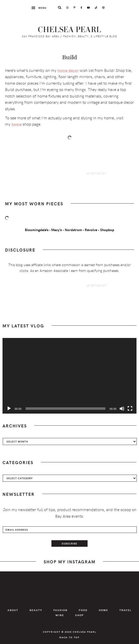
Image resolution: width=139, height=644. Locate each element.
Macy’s (56, 230)
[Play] (9, 409)
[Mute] (122, 409)
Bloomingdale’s (37, 230)
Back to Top (69, 637)
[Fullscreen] (130, 409)
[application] (69, 376)
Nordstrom (73, 230)
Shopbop (107, 230)
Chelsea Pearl (70, 30)
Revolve (91, 230)
